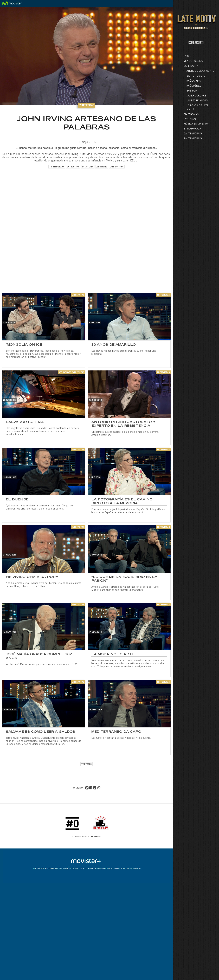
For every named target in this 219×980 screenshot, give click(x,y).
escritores (88, 167)
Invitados (190, 119)
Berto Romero (196, 76)
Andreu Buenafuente (200, 71)
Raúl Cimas (194, 81)
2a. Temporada (193, 134)
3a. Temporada (193, 139)
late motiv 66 (117, 167)
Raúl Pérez (194, 86)
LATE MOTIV (191, 66)
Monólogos (191, 114)
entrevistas (73, 167)
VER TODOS (86, 764)
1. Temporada (192, 129)
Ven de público (193, 61)
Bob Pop (192, 91)
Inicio (188, 56)
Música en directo (196, 124)
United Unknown (197, 101)
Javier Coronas (196, 96)
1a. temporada (57, 167)
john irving (102, 167)
